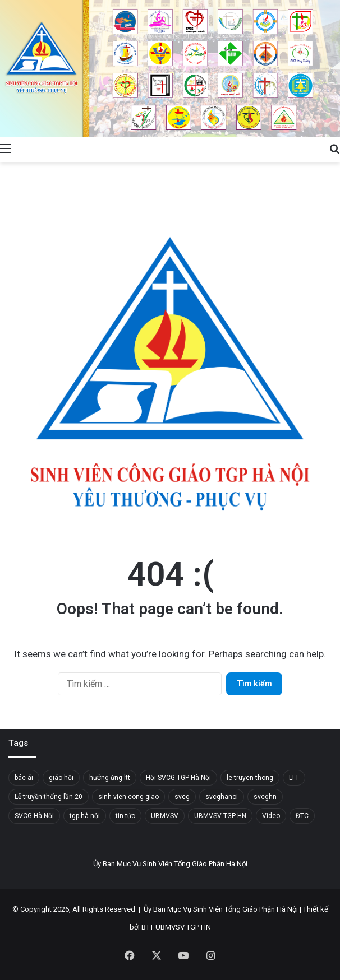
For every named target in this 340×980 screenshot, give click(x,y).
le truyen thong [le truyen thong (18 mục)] (250, 778)
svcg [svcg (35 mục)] (182, 797)
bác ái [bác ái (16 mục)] (24, 778)
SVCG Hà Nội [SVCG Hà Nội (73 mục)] (34, 816)
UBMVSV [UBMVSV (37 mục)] (165, 816)
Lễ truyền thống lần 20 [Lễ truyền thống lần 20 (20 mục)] (49, 797)
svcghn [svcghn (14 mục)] (265, 797)
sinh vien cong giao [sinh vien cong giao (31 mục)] (128, 797)
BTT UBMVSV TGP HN (176, 927)
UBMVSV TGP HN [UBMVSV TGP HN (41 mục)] (220, 816)
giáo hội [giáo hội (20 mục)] (61, 778)
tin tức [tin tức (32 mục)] (125, 816)
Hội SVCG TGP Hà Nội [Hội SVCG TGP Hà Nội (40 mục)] (178, 778)
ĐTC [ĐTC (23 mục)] (302, 816)
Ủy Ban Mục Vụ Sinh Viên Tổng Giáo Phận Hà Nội (221, 909)
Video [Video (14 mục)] (271, 816)
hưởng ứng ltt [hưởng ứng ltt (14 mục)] (110, 778)
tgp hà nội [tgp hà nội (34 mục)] (85, 816)
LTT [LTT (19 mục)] (294, 778)
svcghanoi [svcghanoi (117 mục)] (222, 797)
